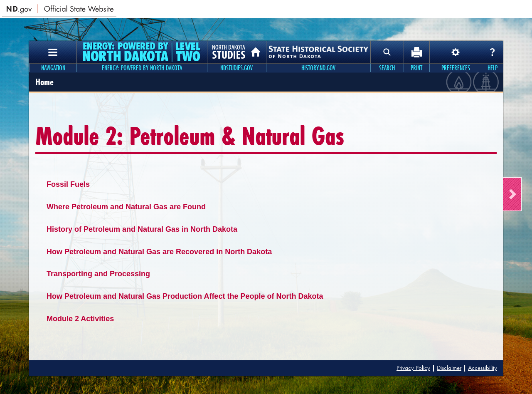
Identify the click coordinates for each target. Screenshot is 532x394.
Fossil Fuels (68, 184)
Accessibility (483, 368)
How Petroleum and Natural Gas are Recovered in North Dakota (159, 252)
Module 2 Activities (80, 319)
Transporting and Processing (98, 274)
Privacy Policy (413, 368)
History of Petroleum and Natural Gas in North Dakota (142, 229)
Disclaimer (449, 368)
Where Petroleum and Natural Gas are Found (126, 207)
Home (44, 82)
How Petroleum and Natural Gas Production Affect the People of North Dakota (185, 296)
